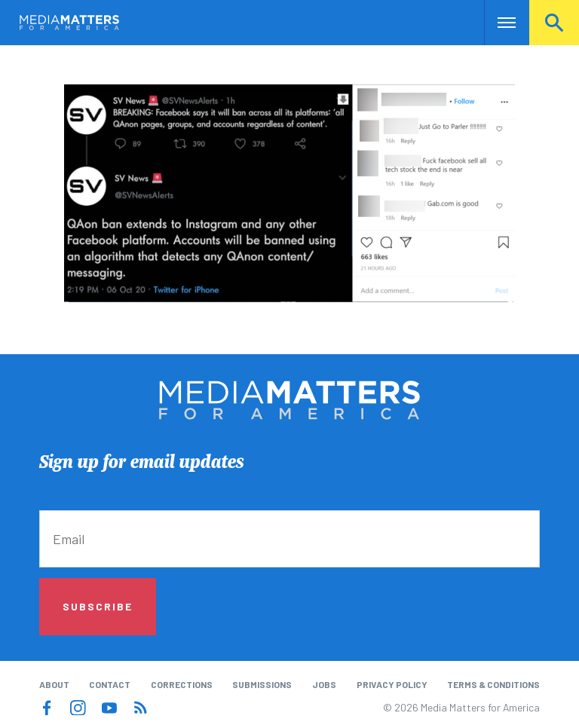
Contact (110, 684)
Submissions (262, 684)
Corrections (182, 684)
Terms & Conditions (493, 684)
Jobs (324, 684)
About (54, 684)
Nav (497, 23)
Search (554, 23)
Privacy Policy (392, 684)
